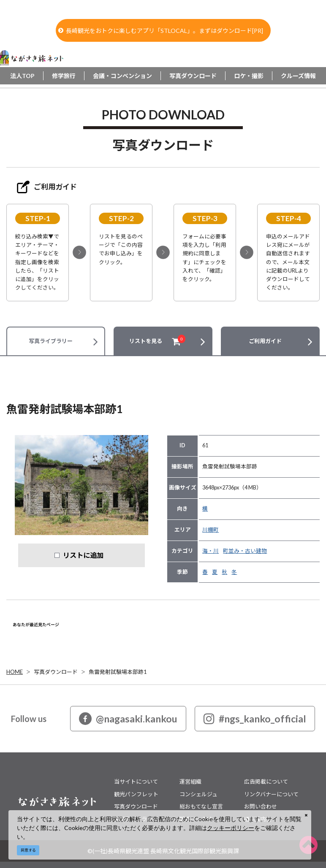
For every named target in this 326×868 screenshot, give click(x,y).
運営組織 (190, 781)
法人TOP (22, 76)
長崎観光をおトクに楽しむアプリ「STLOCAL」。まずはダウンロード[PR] (161, 31)
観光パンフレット (136, 794)
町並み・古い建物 (245, 551)
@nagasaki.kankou (128, 719)
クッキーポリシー (231, 828)
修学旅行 (64, 76)
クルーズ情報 (298, 76)
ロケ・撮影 (249, 76)
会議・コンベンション (122, 76)
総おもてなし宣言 (201, 806)
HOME (15, 672)
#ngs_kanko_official (255, 719)
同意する (28, 850)
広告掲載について (266, 781)
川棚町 (211, 530)
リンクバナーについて (271, 794)
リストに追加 (83, 555)
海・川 (211, 551)
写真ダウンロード (193, 76)
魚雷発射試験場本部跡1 (118, 672)
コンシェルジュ (198, 794)
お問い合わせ (261, 806)
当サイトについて (136, 781)
